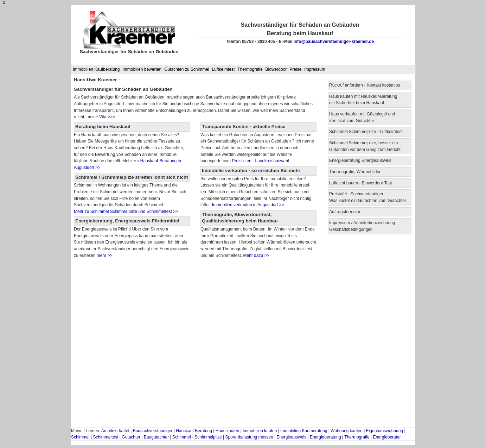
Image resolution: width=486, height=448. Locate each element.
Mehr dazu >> (256, 255)
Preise (295, 69)
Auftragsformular (345, 212)
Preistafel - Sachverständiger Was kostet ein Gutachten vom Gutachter (368, 197)
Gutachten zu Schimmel (187, 69)
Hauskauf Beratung (194, 431)
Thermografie (250, 69)
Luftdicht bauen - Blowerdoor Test (361, 183)
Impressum (315, 69)
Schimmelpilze (208, 437)
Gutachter (131, 437)
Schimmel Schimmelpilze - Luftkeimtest (366, 132)
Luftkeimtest (223, 69)
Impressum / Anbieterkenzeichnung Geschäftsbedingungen (362, 226)
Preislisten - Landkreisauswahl (260, 161)
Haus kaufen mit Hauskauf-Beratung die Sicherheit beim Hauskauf (363, 100)
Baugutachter (156, 437)
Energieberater (387, 437)
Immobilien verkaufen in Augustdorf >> (247, 205)
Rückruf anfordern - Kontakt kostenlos (364, 85)
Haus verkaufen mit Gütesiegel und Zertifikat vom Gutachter (362, 117)
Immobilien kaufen (260, 431)
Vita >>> (107, 117)
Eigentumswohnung (385, 431)
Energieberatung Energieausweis (360, 160)
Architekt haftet (115, 431)
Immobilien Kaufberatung (96, 69)
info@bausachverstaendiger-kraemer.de (334, 42)
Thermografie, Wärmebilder (355, 172)
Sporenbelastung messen (249, 437)
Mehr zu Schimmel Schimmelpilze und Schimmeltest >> (126, 212)
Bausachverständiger (153, 431)
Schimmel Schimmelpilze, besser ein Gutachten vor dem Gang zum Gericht (365, 146)
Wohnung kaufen (347, 431)
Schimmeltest (105, 437)
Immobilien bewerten (142, 69)
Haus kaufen (227, 431)
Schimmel (80, 437)
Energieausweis (291, 437)
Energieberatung (325, 437)
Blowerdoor (276, 69)
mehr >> (104, 255)
